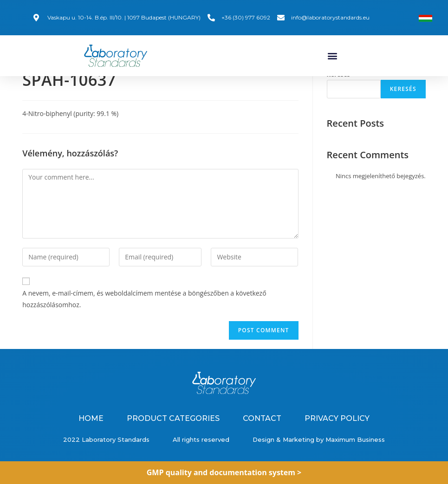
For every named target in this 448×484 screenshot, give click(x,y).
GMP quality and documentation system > (224, 472)
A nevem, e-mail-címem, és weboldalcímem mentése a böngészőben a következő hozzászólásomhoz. (144, 306)
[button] (333, 55)
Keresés (339, 81)
